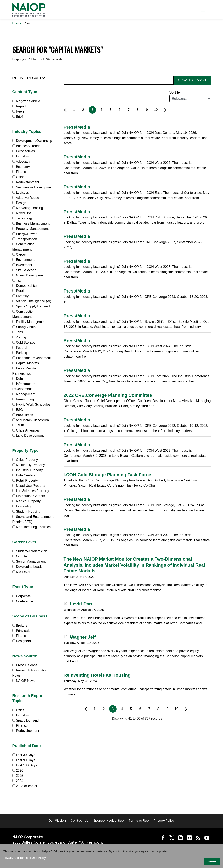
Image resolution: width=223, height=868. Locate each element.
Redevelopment (26, 182)
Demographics (25, 286)
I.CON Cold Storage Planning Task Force (107, 475)
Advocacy (21, 161)
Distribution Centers (29, 496)
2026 (20, 770)
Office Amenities (26, 430)
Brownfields (23, 415)
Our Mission (57, 821)
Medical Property (27, 501)
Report (19, 106)
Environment (23, 260)
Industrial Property (28, 470)
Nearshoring (23, 399)
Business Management (31, 224)
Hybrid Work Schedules (31, 405)
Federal (20, 348)
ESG (18, 410)
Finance (20, 172)
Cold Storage (24, 342)
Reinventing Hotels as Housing (97, 675)
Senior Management (29, 562)
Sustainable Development (33, 187)
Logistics (21, 192)
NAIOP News (24, 681)
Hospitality (22, 506)
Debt (18, 379)
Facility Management (29, 322)
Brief (18, 117)
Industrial (21, 156)
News (18, 111)
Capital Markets (26, 363)
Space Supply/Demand (31, 306)
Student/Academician (30, 551)
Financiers (22, 636)
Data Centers (24, 475)
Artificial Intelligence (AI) (32, 301)
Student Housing (26, 511)
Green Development (29, 275)
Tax (17, 280)
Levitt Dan (78, 604)
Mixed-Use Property (29, 486)
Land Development (28, 436)
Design (19, 203)
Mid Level (21, 572)
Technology (23, 218)
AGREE (212, 862)
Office (18, 177)
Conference (23, 601)
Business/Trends (26, 146)
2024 (20, 781)
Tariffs (19, 425)
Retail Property (25, 480)
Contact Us (79, 821)
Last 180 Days (26, 765)
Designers (22, 641)
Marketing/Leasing (28, 208)
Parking (20, 353)
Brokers (20, 625)
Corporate (22, 596)
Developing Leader (28, 567)
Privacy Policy (164, 821)
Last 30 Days (26, 755)
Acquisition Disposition (31, 420)
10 (156, 110)
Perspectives (24, 151)
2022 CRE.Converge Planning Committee (108, 395)
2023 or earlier (27, 786)
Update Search (192, 80)
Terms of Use (139, 821)
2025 (20, 776)
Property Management (31, 229)
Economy (21, 167)
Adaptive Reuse (26, 198)
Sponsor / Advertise (109, 821)
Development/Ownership (32, 141)
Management (24, 394)
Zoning (19, 337)
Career (19, 255)
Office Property (25, 460)
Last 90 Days (26, 760)
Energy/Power (25, 234)
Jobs (18, 332)
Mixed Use (22, 213)
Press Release (25, 665)
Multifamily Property (29, 465)
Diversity (21, 296)
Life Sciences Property (31, 491)
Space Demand (26, 720)
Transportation (25, 239)
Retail (18, 291)
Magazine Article (26, 101)
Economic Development (32, 358)
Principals (21, 631)
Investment (22, 265)
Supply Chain (24, 327)
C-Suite (20, 556)
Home (17, 23)
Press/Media (77, 127)
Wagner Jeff (80, 637)
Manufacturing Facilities (32, 527)
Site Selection (24, 270)
